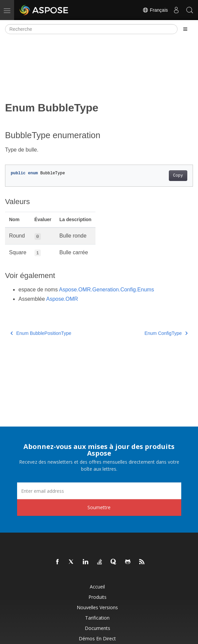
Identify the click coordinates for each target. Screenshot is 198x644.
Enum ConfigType (166, 333)
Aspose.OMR (62, 299)
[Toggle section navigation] (185, 29)
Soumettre (99, 507)
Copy (178, 176)
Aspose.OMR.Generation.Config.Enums (107, 290)
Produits (97, 597)
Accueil (97, 587)
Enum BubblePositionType (41, 333)
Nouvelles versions (97, 607)
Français (155, 10)
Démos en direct (97, 638)
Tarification (97, 618)
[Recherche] (91, 29)
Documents (97, 628)
